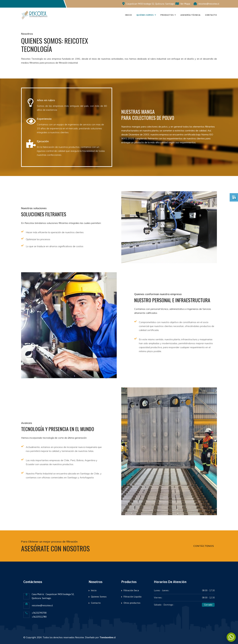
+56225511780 (39, 617)
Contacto (211, 15)
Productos (167, 15)
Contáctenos (204, 546)
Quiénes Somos (145, 15)
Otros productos (132, 603)
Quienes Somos (99, 597)
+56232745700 (39, 613)
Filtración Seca (131, 590)
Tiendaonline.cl (108, 637)
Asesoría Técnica (190, 15)
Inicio (128, 15)
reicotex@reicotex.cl (209, 4)
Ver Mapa (183, 4)
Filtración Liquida (133, 597)
